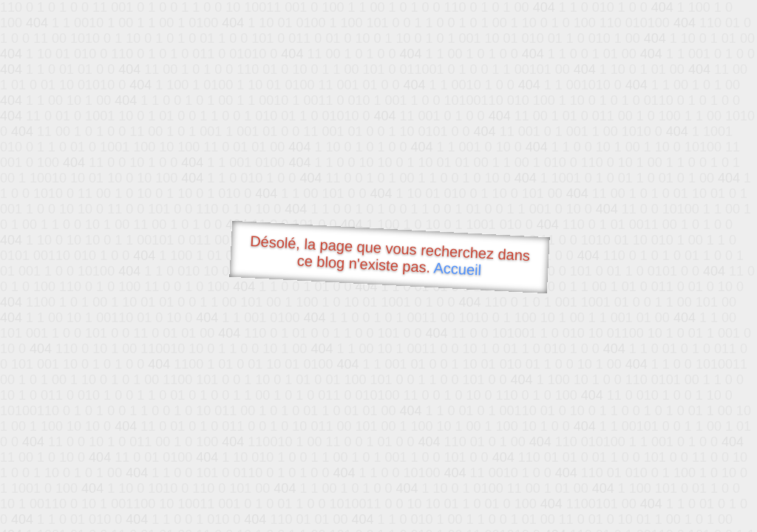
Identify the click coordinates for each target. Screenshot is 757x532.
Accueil (458, 269)
